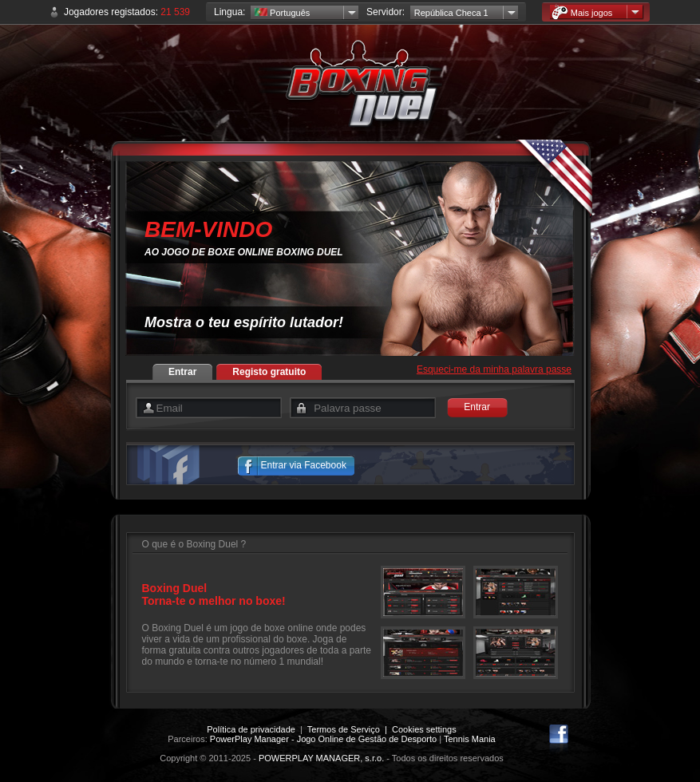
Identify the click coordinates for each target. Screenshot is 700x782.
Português (282, 13)
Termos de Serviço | (350, 729)
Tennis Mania (470, 739)
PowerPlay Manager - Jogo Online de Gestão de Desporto (323, 739)
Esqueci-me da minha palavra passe (494, 369)
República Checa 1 (451, 13)
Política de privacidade (251, 729)
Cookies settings (424, 729)
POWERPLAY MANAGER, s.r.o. (321, 758)
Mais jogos (582, 12)
